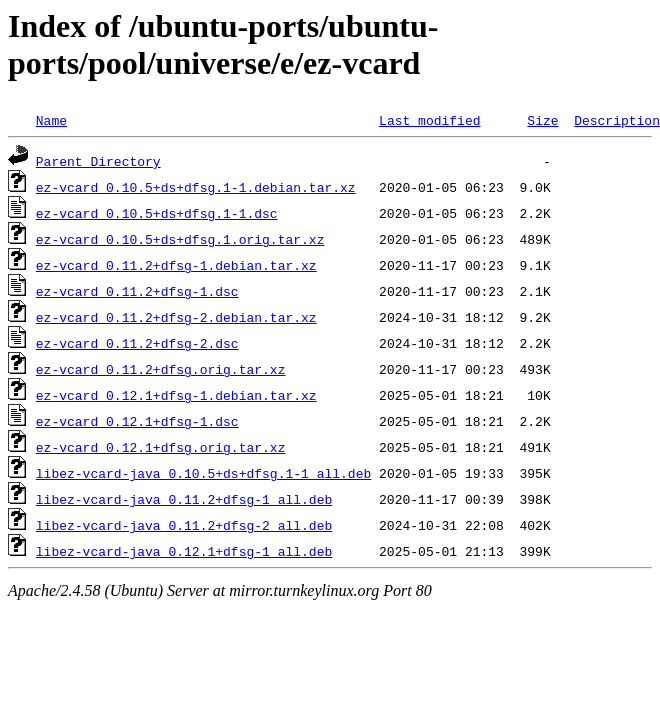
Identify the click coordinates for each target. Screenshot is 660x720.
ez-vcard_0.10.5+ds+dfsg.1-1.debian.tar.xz (196, 187)
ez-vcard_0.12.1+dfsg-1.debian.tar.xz (176, 395)
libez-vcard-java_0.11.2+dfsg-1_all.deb (184, 499)
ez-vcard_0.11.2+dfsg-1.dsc (137, 291)
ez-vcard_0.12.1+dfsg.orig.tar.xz (161, 447)
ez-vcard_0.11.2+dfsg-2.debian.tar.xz (176, 317)
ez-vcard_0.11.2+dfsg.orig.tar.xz (161, 369)
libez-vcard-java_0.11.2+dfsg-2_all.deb (184, 525)
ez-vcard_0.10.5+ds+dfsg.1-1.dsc (157, 213)
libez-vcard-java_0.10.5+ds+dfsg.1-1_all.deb (203, 473)
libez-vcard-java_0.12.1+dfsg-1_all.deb (184, 551)
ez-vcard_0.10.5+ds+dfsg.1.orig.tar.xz (180, 239)
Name (51, 120)
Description (617, 120)
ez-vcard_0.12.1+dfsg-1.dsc (137, 421)
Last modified (429, 120)
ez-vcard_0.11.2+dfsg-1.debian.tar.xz (176, 265)
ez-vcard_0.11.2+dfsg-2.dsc (137, 343)
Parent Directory (98, 161)
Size (542, 120)
